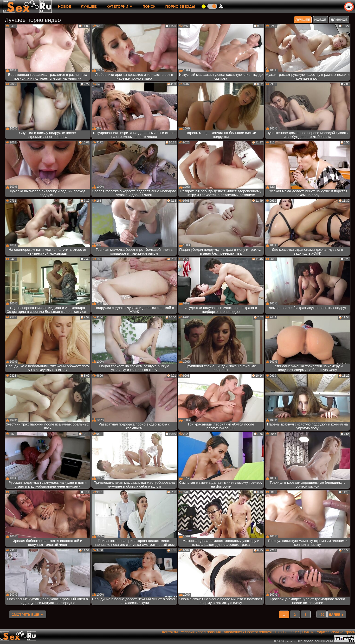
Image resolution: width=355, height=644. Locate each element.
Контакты (170, 632)
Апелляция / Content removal (248, 632)
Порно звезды (180, 6)
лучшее (89, 6)
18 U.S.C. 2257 (287, 632)
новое (64, 6)
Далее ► (337, 615)
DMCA (307, 632)
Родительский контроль (335, 632)
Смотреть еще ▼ (28, 615)
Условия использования (201, 632)
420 (321, 615)
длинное (339, 20)
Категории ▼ (120, 6)
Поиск (149, 6)
